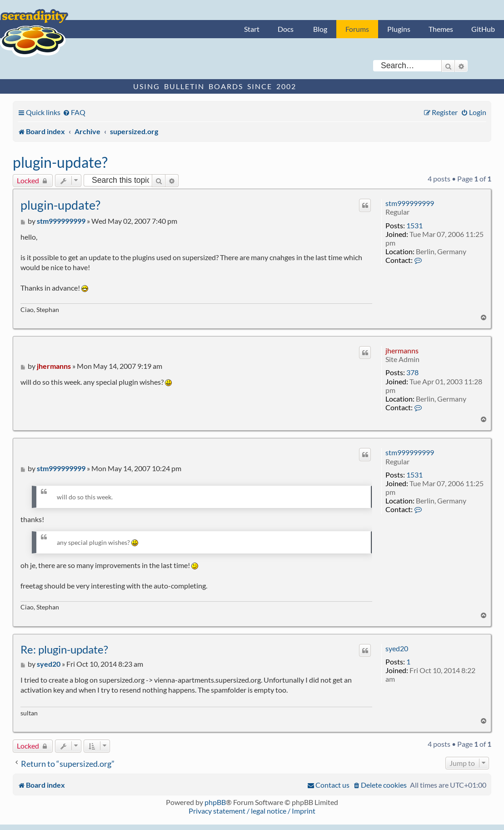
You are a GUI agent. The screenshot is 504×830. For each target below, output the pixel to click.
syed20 (397, 648)
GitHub (483, 29)
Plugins (399, 29)
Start (252, 29)
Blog (320, 29)
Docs (286, 29)
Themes (441, 29)
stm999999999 (410, 203)
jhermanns (402, 350)
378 (412, 372)
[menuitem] (74, 112)
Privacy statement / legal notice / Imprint (252, 811)
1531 (414, 225)
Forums (357, 29)
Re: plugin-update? (64, 649)
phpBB (215, 802)
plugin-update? (60, 162)
